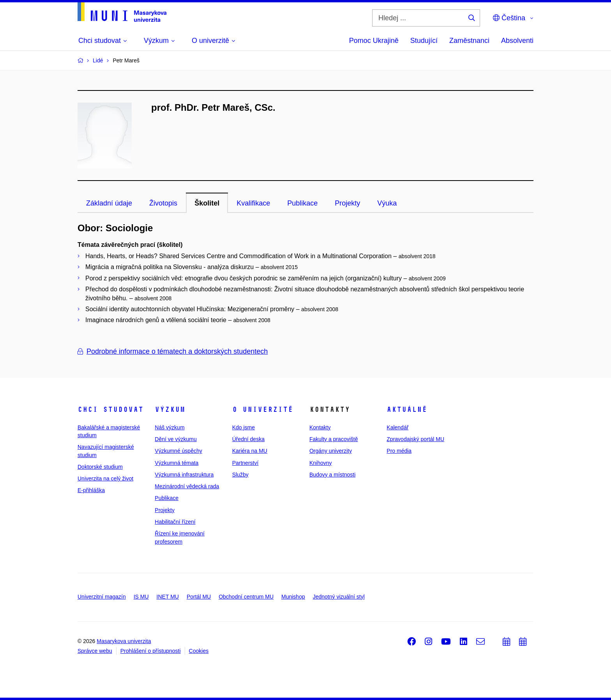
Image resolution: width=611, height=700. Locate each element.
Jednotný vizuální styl (339, 597)
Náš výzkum (170, 427)
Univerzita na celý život (105, 478)
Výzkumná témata (177, 463)
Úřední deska (248, 439)
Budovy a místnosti (332, 475)
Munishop (293, 597)
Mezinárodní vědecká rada (187, 486)
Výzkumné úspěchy (178, 451)
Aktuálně (407, 409)
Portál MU (199, 597)
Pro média (399, 451)
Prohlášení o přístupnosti (151, 651)
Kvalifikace (253, 203)
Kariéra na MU (250, 451)
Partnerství (245, 463)
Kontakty (320, 427)
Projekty (347, 203)
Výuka (387, 203)
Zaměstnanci (469, 41)
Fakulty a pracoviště (334, 439)
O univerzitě (263, 409)
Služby (240, 475)
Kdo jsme (244, 427)
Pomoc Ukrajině (374, 41)
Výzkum (170, 409)
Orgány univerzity (331, 451)
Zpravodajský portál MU (415, 439)
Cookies (199, 651)
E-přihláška (91, 490)
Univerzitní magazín (102, 597)
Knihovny (321, 463)
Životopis (163, 203)
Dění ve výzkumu (176, 439)
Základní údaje (109, 203)
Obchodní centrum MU (246, 597)
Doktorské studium (100, 467)
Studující (424, 41)
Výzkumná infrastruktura (184, 475)
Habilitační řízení (175, 522)
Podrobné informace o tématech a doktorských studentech (173, 351)
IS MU (141, 597)
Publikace (302, 203)
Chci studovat (110, 409)
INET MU (168, 597)
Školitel (207, 203)
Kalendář (397, 427)
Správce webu (95, 651)
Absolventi (517, 41)
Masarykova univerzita (124, 641)
